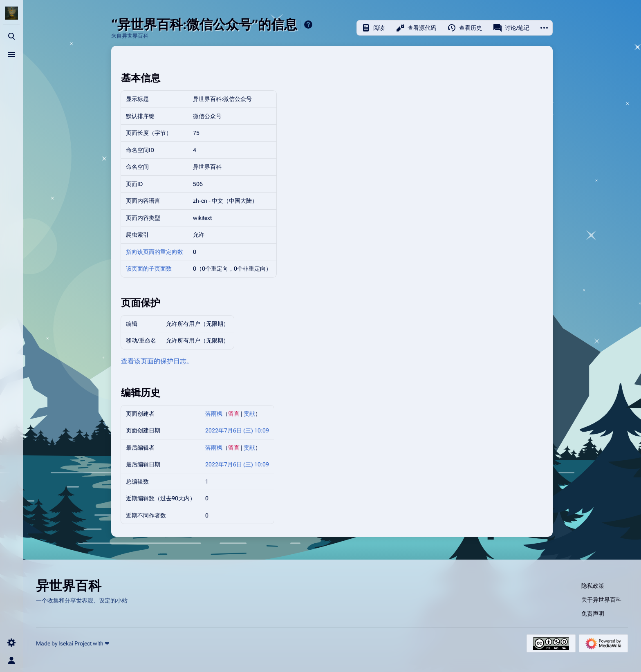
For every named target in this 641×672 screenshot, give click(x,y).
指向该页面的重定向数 (155, 252)
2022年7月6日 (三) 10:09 (237, 430)
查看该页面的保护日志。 (157, 361)
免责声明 (593, 614)
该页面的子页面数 (149, 269)
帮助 (308, 25)
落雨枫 (214, 414)
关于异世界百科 (601, 600)
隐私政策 (593, 586)
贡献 (249, 414)
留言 (234, 414)
